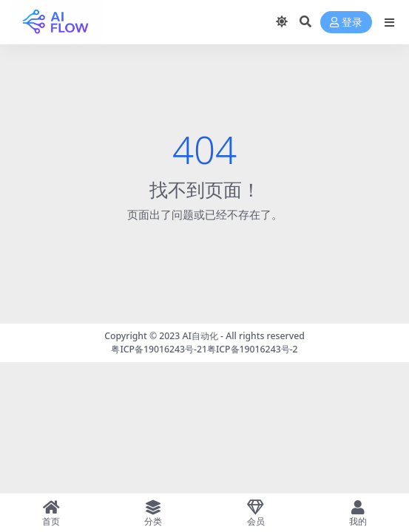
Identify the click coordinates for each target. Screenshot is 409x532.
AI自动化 (200, 336)
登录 (346, 23)
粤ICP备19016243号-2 (253, 349)
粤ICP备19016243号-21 (159, 349)
